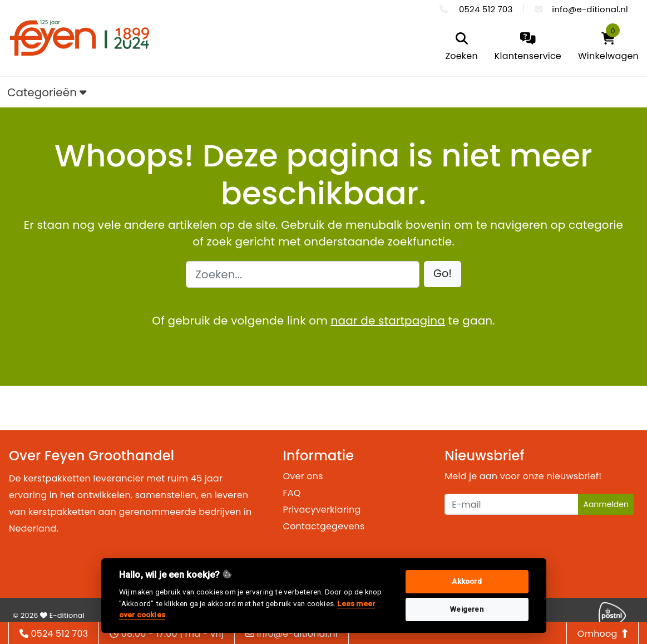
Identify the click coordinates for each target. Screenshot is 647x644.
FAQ (292, 493)
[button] (443, 274)
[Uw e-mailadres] (512, 504)
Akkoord (466, 581)
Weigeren (467, 609)
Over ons (303, 476)
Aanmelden (606, 504)
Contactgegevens (324, 526)
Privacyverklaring (322, 510)
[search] (461, 48)
